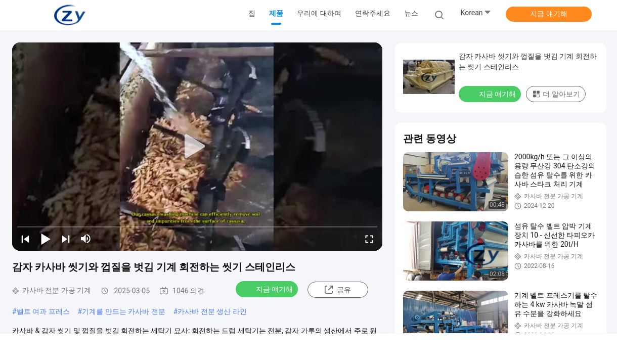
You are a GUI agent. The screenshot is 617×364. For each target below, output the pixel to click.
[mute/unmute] (86, 239)
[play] (197, 147)
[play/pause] (46, 239)
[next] (66, 239)
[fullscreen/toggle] (369, 239)
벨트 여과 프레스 (43, 311)
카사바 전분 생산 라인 (212, 311)
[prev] (25, 239)
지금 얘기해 (548, 14)
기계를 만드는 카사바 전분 (123, 311)
